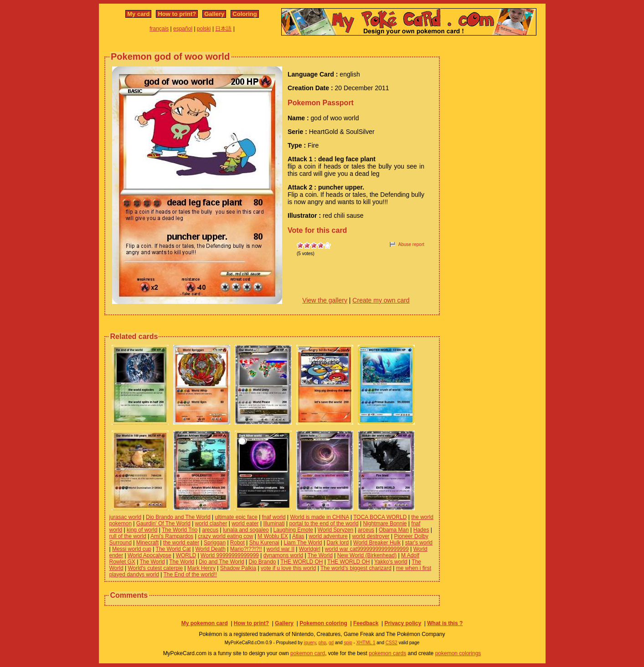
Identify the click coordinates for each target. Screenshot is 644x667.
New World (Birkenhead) (367, 555)
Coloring (245, 14)
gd (331, 643)
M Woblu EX (273, 536)
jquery (310, 643)
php (322, 643)
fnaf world (274, 517)
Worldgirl (310, 549)
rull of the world (128, 536)
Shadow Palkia (238, 568)
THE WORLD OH (301, 562)
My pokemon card (205, 623)
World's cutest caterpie (155, 568)
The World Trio (180, 530)
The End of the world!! (190, 575)
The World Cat (173, 549)
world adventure (328, 536)
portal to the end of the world (324, 523)
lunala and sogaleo (246, 530)
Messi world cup (132, 549)
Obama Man (394, 530)
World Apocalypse (149, 555)
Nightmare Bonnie (385, 523)
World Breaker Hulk (377, 543)
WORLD (186, 555)
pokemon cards (387, 653)
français (159, 29)
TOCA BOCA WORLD (380, 517)
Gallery (214, 14)
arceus (366, 530)
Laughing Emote (293, 530)
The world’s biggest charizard (356, 568)
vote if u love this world (288, 568)
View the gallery (325, 300)
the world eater (181, 543)
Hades (421, 530)
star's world (419, 543)
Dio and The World (222, 562)
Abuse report (411, 244)
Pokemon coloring (323, 623)
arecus (210, 530)
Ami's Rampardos (172, 536)
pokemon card (308, 653)
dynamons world (283, 555)
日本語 (223, 29)
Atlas (298, 536)
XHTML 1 (366, 643)
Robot (237, 543)
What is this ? (445, 623)
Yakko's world (391, 562)
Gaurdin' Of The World (163, 523)
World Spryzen (335, 530)
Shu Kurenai (264, 543)
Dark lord (338, 543)
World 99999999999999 (230, 555)
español (183, 29)
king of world (142, 530)
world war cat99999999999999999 (367, 549)
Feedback (366, 623)
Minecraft (147, 543)
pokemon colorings (458, 653)
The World (320, 555)
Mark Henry (201, 568)
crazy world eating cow (225, 536)
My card (138, 14)
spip (348, 643)
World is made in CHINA (319, 517)
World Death (211, 549)
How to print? (177, 14)
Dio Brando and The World (178, 517)
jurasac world (126, 517)
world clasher (211, 523)
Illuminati (274, 523)
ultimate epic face (236, 517)
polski (204, 29)
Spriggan (215, 543)
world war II (281, 549)
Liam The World (303, 543)
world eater (245, 523)
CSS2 (392, 643)
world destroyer (371, 536)
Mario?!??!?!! (246, 549)
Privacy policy (403, 623)
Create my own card (381, 300)
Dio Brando (263, 562)
